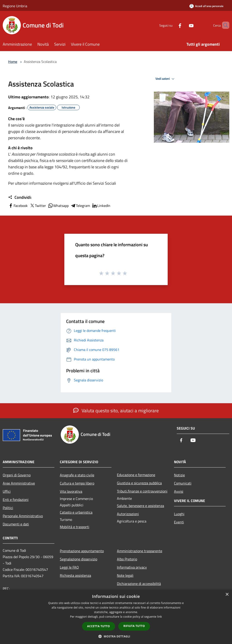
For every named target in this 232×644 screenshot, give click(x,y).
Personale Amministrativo (23, 516)
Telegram (80, 206)
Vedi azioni (166, 79)
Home (13, 62)
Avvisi (179, 491)
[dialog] (116, 617)
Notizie (179, 475)
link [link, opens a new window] (160, 617)
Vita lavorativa (71, 491)
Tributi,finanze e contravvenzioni (142, 491)
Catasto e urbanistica (76, 512)
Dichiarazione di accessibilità (139, 584)
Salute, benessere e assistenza (140, 506)
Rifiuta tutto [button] (134, 626)
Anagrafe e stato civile (77, 475)
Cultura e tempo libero (77, 483)
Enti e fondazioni (16, 500)
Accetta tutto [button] (99, 626)
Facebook (18, 206)
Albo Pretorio (127, 559)
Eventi (179, 522)
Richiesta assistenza (75, 575)
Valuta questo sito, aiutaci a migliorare (116, 410)
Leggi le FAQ (69, 567)
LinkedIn (101, 206)
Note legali (125, 575)
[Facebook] (172, 25)
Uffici (7, 491)
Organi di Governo (17, 475)
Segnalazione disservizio (79, 559)
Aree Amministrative (19, 483)
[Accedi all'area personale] (206, 6)
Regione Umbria (15, 6)
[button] (116, 636)
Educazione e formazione (136, 475)
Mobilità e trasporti (75, 527)
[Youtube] (184, 25)
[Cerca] (224, 25)
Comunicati (183, 483)
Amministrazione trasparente (140, 551)
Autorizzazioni (128, 514)
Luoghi (179, 514)
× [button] (227, 595)
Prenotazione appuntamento (82, 551)
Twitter (38, 206)
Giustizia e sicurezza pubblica (139, 483)
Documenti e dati (16, 524)
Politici (8, 508)
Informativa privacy (132, 567)
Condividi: (20, 197)
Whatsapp (58, 206)
